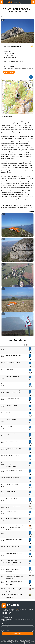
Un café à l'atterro (11, 420)
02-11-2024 (3, 356)
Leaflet (27, 113)
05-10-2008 (3, 589)
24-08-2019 (3, 485)
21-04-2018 (3, 512)
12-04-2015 (3, 554)
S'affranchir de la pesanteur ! (14, 539)
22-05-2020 (3, 478)
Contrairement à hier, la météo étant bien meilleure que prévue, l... (14, 562)
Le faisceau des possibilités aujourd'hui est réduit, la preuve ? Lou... (14, 569)
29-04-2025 (3, 349)
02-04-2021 (3, 456)
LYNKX (16, 609)
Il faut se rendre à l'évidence (14, 532)
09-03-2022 (3, 435)
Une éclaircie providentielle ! (14, 546)
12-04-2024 (3, 377)
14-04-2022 (3, 420)
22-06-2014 (3, 561)
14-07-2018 (3, 500)
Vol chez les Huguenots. (13, 455)
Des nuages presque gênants (14, 470)
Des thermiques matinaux (13, 362)
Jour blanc (9, 412)
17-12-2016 (3, 540)
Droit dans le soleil (11, 512)
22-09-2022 (3, 406)
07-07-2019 (3, 492)
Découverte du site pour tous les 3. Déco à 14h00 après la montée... (14, 590)
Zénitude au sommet (12, 441)
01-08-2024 (3, 363)
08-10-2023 (3, 384)
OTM (32, 113)
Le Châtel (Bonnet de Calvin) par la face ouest (21, 69)
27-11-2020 (3, 463)
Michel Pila (28, 77)
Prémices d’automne (12, 405)
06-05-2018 (3, 507)
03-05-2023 (3, 399)
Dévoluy (11, 65)
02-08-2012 (3, 582)
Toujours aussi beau (12, 434)
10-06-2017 (3, 527)
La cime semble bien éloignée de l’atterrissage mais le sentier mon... (14, 583)
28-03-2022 (3, 427)
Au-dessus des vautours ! (13, 398)
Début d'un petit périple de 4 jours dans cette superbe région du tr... (14, 596)
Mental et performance (12, 377)
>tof (31, 575)
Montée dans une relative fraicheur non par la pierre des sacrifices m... (14, 577)
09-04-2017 (3, 533)
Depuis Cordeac (10, 492)
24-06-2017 (3, 519)
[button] (18, 96)
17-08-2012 (3, 576)
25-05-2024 (3, 370)
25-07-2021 (3, 449)
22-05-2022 (3, 413)
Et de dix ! (9, 427)
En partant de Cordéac (12, 499)
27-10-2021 (3, 442)
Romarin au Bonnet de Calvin (14, 553)
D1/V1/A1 (13, 67)
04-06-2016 (3, 547)
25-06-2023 (3, 392)
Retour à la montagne (12, 485)
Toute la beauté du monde (13, 519)
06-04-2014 (3, 569)
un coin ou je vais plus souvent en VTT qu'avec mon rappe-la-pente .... (14, 527)
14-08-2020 (3, 471)
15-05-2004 (3, 595)
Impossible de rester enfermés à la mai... (12, 466)
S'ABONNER (17, 634)
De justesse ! (10, 369)
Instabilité (9, 348)
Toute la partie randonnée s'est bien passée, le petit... (14, 392)
